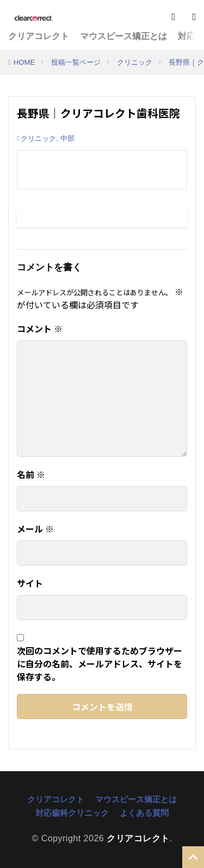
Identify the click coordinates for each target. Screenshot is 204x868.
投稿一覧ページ (76, 62)
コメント (40, 328)
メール (35, 529)
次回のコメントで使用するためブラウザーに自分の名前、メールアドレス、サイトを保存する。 (100, 664)
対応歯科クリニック (72, 813)
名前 (31, 474)
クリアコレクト (39, 36)
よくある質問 (144, 813)
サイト (30, 583)
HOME (24, 62)
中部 (67, 138)
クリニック (135, 62)
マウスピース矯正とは (123, 36)
